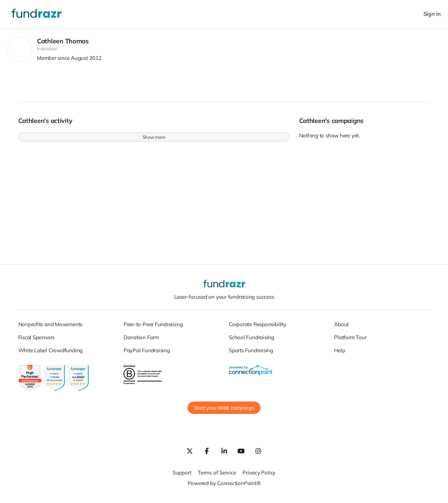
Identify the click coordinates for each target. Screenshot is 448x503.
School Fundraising (251, 341)
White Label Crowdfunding (51, 354)
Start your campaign (224, 412)
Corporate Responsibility (258, 328)
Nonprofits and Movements (51, 328)
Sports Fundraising (251, 354)
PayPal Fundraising (147, 354)
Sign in (432, 14)
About (341, 328)
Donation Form (141, 341)
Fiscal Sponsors (37, 341)
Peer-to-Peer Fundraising (153, 328)
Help (339, 354)
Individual (47, 52)
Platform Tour (350, 341)
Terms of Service (217, 476)
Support (182, 476)
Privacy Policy (259, 476)
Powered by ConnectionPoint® (224, 487)
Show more (154, 141)
